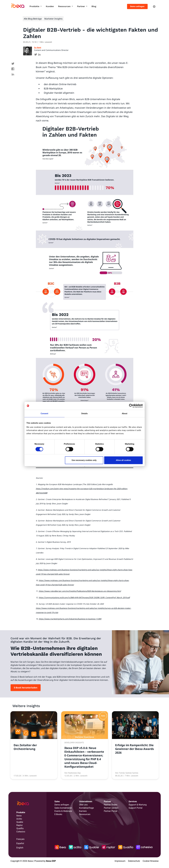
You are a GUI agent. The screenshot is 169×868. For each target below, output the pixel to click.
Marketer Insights (53, 19)
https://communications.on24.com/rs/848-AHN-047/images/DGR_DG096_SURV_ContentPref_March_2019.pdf (84, 598)
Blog (94, 6)
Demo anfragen (137, 6)
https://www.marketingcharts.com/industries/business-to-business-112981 (70, 619)
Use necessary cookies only (84, 460)
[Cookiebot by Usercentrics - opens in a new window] (131, 406)
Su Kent (38, 47)
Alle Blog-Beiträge (33, 19)
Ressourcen (65, 6)
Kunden (50, 6)
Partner (81, 6)
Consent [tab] (44, 414)
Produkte (35, 6)
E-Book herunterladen (26, 688)
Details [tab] (84, 414)
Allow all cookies (123, 460)
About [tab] (125, 414)
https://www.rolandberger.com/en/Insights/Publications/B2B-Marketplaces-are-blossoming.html (80, 591)
